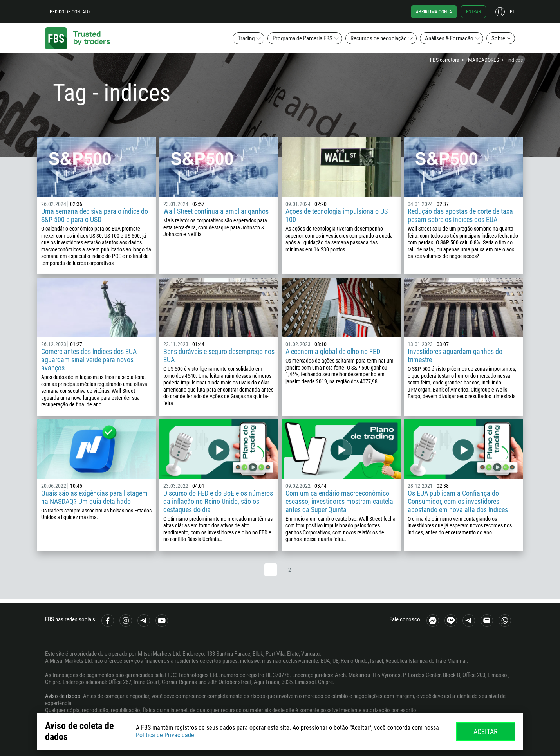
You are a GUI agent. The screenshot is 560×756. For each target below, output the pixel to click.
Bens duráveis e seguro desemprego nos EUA (219, 355)
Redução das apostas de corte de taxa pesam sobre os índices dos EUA (460, 215)
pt (512, 12)
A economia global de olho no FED (333, 351)
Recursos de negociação (379, 38)
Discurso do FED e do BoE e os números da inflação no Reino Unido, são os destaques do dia (218, 501)
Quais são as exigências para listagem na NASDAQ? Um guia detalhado (94, 497)
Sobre (498, 38)
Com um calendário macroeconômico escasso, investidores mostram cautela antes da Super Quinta (339, 501)
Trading (246, 38)
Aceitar (486, 732)
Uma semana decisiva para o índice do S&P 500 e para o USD (95, 215)
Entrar (473, 12)
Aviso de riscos (63, 696)
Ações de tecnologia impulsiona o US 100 (337, 215)
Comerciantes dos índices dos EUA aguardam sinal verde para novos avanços (89, 360)
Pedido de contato (70, 12)
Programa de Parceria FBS (303, 38)
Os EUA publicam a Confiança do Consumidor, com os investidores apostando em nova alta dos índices (458, 501)
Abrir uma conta (434, 12)
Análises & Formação (449, 38)
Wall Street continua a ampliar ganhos (216, 211)
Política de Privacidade (165, 735)
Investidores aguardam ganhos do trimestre (455, 355)
